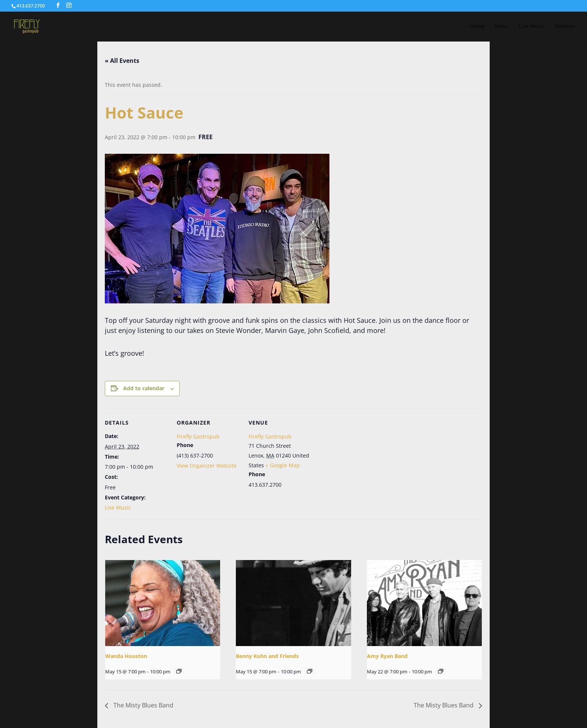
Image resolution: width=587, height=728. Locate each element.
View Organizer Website (207, 466)
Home (477, 27)
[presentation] (163, 603)
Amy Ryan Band (387, 656)
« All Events (122, 61)
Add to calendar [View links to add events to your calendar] (144, 388)
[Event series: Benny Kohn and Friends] (310, 671)
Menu (501, 27)
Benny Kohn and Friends (267, 656)
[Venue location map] (360, 460)
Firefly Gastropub (198, 436)
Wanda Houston (126, 656)
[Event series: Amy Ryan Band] (441, 671)
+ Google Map (283, 465)
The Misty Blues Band (143, 705)
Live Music (532, 27)
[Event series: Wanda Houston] (179, 671)
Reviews (565, 27)
